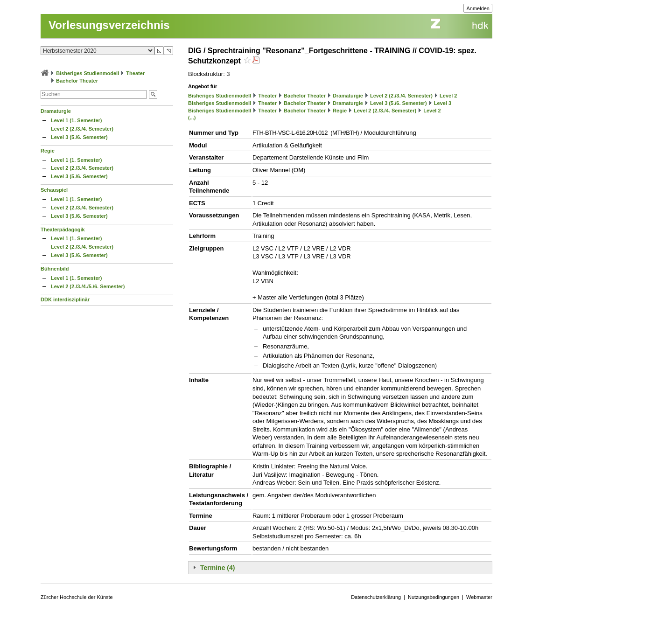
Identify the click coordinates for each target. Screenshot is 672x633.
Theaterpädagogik (63, 230)
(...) (192, 118)
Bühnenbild (55, 269)
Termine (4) (217, 568)
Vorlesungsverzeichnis (109, 25)
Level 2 (448, 96)
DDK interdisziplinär (65, 299)
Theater (135, 73)
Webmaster (479, 597)
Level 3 (443, 103)
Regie (48, 151)
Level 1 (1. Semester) (76, 120)
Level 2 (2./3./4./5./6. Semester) (88, 286)
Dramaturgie (56, 111)
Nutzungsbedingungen (434, 597)
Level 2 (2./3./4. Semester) (82, 129)
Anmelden (478, 8)
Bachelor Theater (77, 81)
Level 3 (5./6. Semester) (79, 137)
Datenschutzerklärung (376, 597)
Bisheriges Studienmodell (87, 73)
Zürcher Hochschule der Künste (77, 597)
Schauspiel (54, 190)
